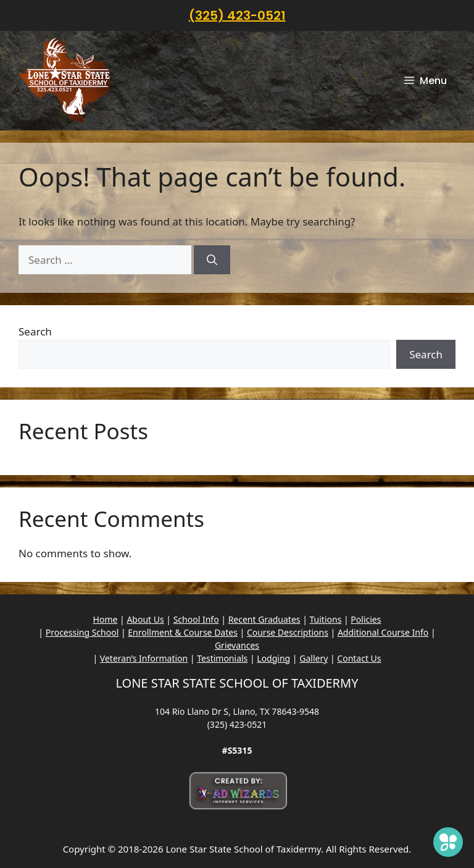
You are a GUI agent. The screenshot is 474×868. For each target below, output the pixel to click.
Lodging (273, 658)
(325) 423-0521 (237, 15)
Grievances (237, 645)
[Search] (212, 260)
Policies (366, 619)
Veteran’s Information (144, 658)
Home (106, 619)
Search (35, 331)
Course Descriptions (288, 632)
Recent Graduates (264, 619)
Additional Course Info (383, 632)
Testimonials (222, 658)
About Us (145, 619)
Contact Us (359, 658)
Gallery (314, 658)
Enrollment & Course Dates (183, 632)
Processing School (82, 632)
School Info (196, 619)
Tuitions (326, 619)
